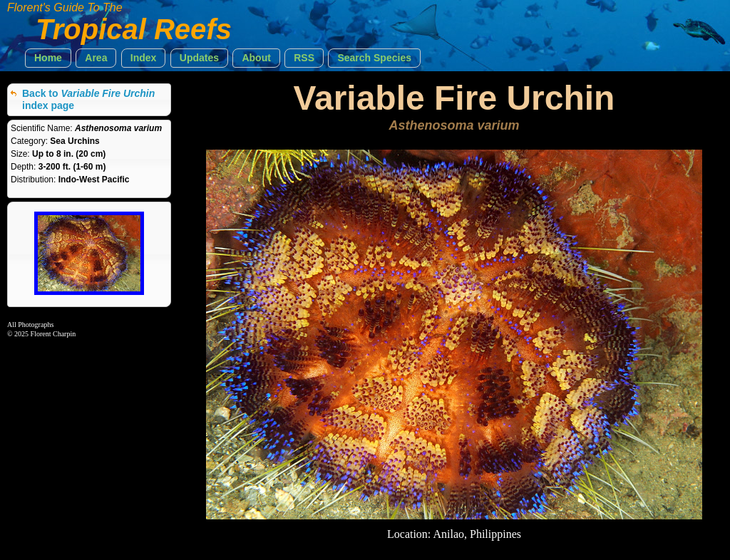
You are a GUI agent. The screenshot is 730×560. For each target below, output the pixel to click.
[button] (48, 58)
